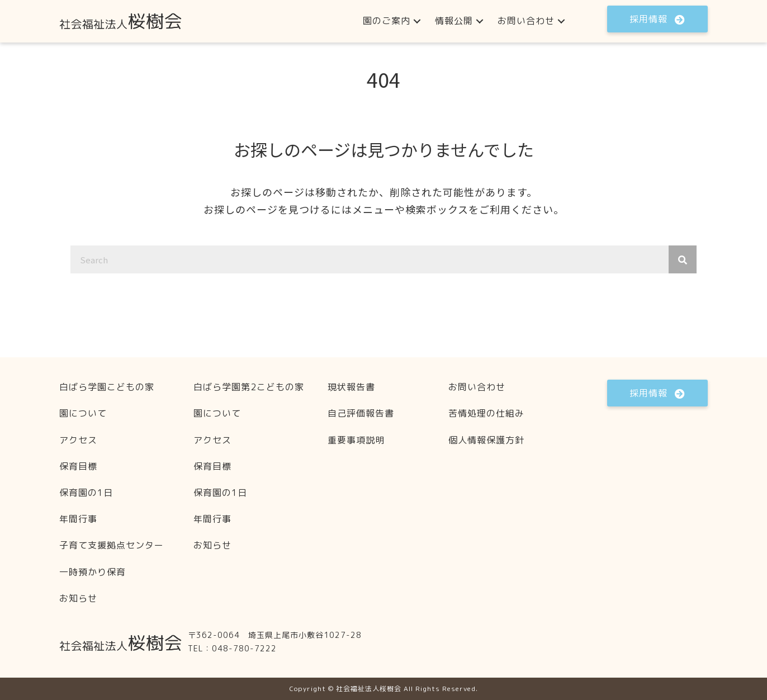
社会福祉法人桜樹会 (369, 689)
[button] (417, 21)
